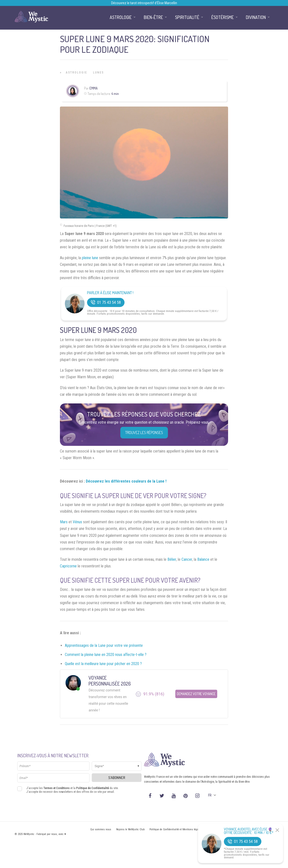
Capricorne (68, 566)
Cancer (187, 559)
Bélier (172, 559)
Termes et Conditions (56, 788)
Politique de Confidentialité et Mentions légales (176, 829)
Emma (94, 88)
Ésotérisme (223, 17)
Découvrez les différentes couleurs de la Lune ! (126, 481)
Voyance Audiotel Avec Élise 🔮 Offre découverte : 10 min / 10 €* (249, 831)
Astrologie (76, 72)
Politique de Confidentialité (93, 788)
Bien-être (153, 17)
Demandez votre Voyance (196, 694)
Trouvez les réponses (144, 433)
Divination (256, 17)
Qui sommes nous (101, 829)
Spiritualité (187, 17)
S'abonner (117, 778)
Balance (203, 559)
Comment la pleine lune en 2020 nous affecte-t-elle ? (106, 655)
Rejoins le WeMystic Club (130, 829)
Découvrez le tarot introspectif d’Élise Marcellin (144, 3)
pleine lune (90, 258)
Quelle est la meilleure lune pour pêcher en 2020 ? (103, 664)
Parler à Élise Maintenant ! (110, 293)
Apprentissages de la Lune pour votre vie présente (104, 645)
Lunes (98, 72)
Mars (64, 522)
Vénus (77, 522)
